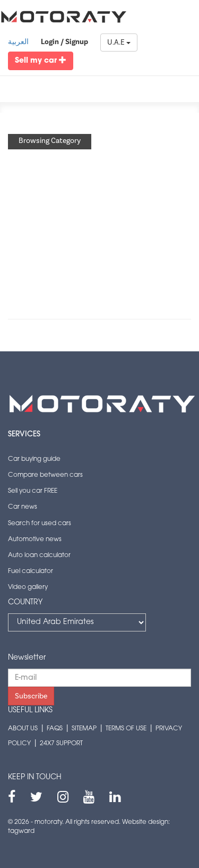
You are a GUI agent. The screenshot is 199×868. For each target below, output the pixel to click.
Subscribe (31, 696)
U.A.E (119, 43)
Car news (23, 507)
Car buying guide (34, 459)
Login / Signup (64, 42)
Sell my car (41, 60)
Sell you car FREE (33, 491)
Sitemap (84, 729)
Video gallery (28, 587)
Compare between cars (45, 475)
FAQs (55, 729)
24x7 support (61, 744)
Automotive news (35, 540)
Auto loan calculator (39, 555)
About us (23, 729)
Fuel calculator (31, 571)
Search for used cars (40, 524)
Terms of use (126, 729)
